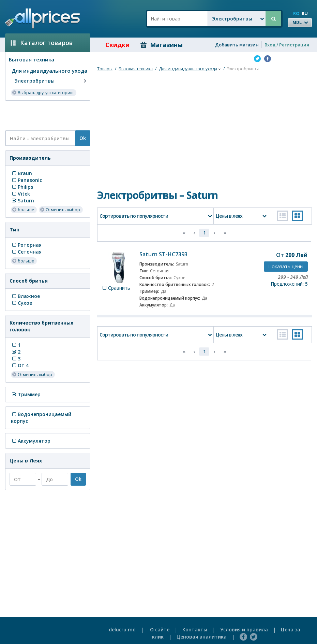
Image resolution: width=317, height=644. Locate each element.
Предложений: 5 (289, 284)
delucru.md (122, 629)
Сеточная (26, 252)
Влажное (25, 296)
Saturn (22, 201)
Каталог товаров (42, 43)
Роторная (26, 245)
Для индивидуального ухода (49, 71)
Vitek (20, 194)
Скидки (113, 45)
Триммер (26, 394)
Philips (22, 187)
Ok (83, 138)
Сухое (21, 303)
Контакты (195, 629)
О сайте (160, 629)
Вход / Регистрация (287, 45)
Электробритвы (51, 81)
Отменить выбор (60, 209)
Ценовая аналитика (202, 637)
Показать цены (286, 266)
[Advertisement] (45, 115)
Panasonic (26, 180)
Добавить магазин (237, 45)
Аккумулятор (31, 441)
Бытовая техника (32, 59)
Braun (21, 173)
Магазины (162, 45)
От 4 (20, 365)
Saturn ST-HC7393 (163, 254)
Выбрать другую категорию (43, 92)
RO (296, 13)
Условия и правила (244, 629)
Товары (105, 69)
